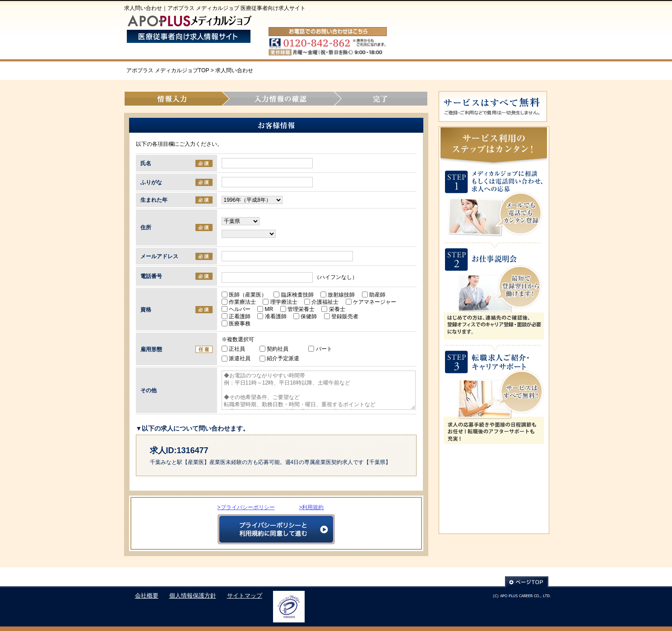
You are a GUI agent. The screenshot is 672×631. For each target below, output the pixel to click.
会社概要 (147, 596)
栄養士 (336, 309)
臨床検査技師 (296, 295)
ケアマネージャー (374, 302)
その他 (148, 390)
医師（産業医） (247, 295)
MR (268, 309)
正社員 (233, 349)
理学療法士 (283, 302)
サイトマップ (245, 596)
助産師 (376, 295)
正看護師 (239, 316)
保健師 (308, 316)
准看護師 (274, 316)
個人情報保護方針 (193, 596)
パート (320, 349)
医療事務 (239, 324)
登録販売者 (344, 316)
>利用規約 (311, 507)
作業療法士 (241, 302)
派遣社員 (236, 358)
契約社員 (274, 349)
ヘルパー (239, 309)
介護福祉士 (324, 302)
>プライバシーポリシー (246, 507)
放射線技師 (340, 295)
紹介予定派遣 (279, 358)
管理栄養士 (300, 309)
